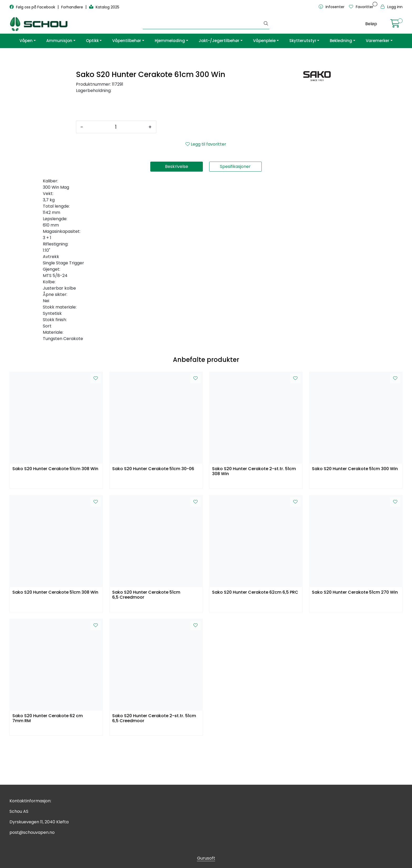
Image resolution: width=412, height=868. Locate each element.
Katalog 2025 (104, 7)
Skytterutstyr (303, 41)
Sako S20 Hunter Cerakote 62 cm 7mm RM (48, 761)
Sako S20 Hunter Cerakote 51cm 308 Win (55, 512)
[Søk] (203, 24)
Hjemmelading (170, 41)
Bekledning (341, 41)
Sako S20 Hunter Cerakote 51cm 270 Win (355, 635)
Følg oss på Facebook (33, 7)
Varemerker (378, 41)
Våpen (26, 41)
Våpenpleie (264, 41)
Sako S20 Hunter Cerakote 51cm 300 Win (355, 512)
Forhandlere (73, 7)
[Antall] (116, 170)
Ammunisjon (59, 41)
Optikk (92, 41)
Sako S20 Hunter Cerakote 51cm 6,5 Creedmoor (146, 638)
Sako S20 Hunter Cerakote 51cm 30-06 (153, 512)
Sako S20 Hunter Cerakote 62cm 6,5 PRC (255, 635)
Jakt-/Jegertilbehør (219, 41)
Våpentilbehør (127, 41)
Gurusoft (206, 858)
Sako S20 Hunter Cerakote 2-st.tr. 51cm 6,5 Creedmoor (154, 761)
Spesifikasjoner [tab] (235, 209)
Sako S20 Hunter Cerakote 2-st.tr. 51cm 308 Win (254, 514)
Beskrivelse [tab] (177, 209)
